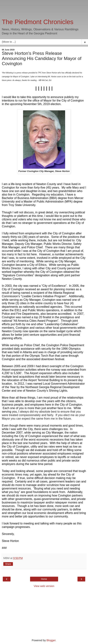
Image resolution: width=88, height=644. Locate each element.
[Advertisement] (44, 10)
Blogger (51, 640)
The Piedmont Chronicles (38, 22)
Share (8, 564)
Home (44, 579)
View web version (44, 586)
